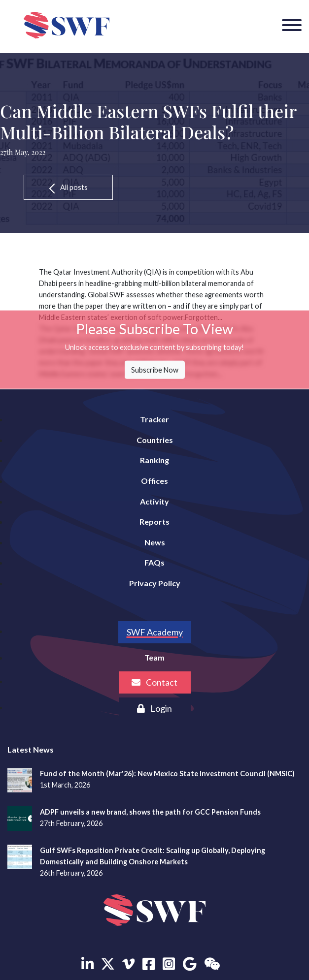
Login (154, 708)
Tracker (154, 419)
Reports (154, 522)
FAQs (154, 562)
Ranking (154, 460)
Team (154, 657)
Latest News (31, 749)
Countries (155, 440)
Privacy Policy (155, 583)
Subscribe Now (155, 369)
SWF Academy (155, 632)
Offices (154, 481)
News (155, 542)
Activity (154, 501)
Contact (154, 682)
